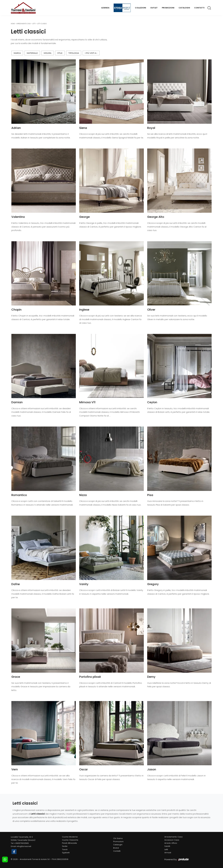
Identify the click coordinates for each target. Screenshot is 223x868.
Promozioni (168, 8)
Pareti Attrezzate (69, 843)
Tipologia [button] (74, 53)
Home (13, 24)
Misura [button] (48, 53)
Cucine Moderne (70, 837)
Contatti (199, 8)
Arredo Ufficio (171, 843)
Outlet (154, 8)
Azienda (105, 8)
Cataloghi (184, 8)
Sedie (65, 846)
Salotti (167, 846)
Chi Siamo (118, 838)
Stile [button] (60, 53)
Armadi (168, 853)
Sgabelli (66, 853)
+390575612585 (21, 843)
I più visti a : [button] (91, 53)
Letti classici (42, 24)
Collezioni (141, 8)
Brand (116, 848)
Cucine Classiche (70, 840)
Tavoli (65, 849)
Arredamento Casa (24, 24)
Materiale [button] (32, 53)
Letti (34, 24)
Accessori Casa (172, 840)
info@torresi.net (24, 846)
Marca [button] (17, 53)
